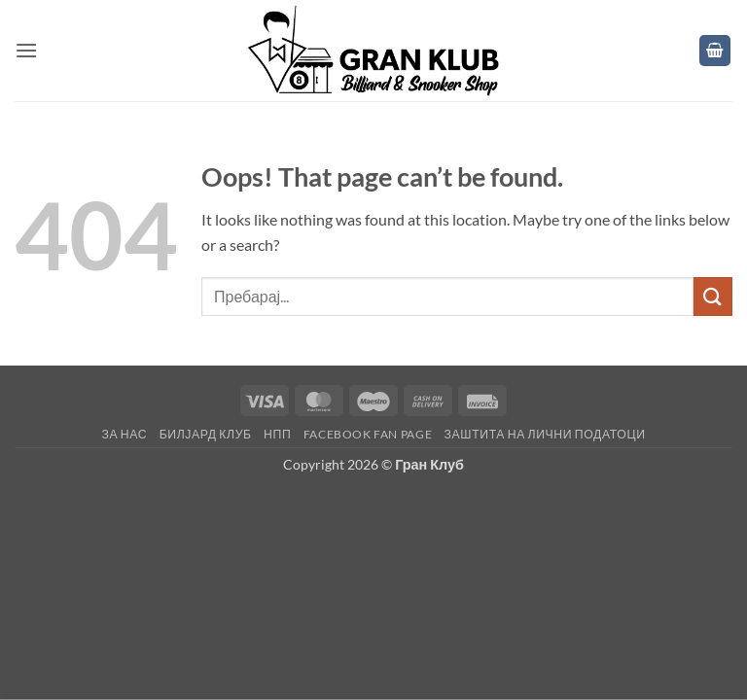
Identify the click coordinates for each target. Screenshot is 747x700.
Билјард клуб (206, 434)
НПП (277, 434)
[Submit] (713, 296)
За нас (124, 434)
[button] (26, 50)
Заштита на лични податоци (545, 434)
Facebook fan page (368, 434)
